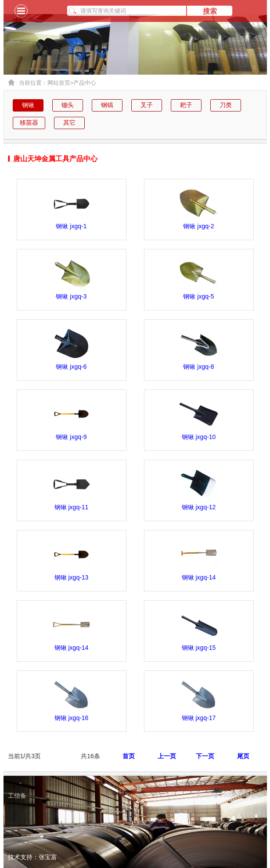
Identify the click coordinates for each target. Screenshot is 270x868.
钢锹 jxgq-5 (198, 296)
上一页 (167, 756)
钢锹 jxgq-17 (199, 718)
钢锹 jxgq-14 (199, 577)
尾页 (243, 756)
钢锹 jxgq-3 (71, 296)
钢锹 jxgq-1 (71, 226)
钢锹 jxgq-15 (199, 648)
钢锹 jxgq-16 (72, 718)
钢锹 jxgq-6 (71, 367)
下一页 (205, 756)
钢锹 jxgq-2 (198, 226)
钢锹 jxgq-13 (72, 577)
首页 (129, 756)
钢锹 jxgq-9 (71, 437)
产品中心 (85, 83)
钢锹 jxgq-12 (199, 507)
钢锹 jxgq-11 (72, 507)
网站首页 (61, 83)
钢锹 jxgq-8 (198, 367)
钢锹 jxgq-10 (199, 437)
